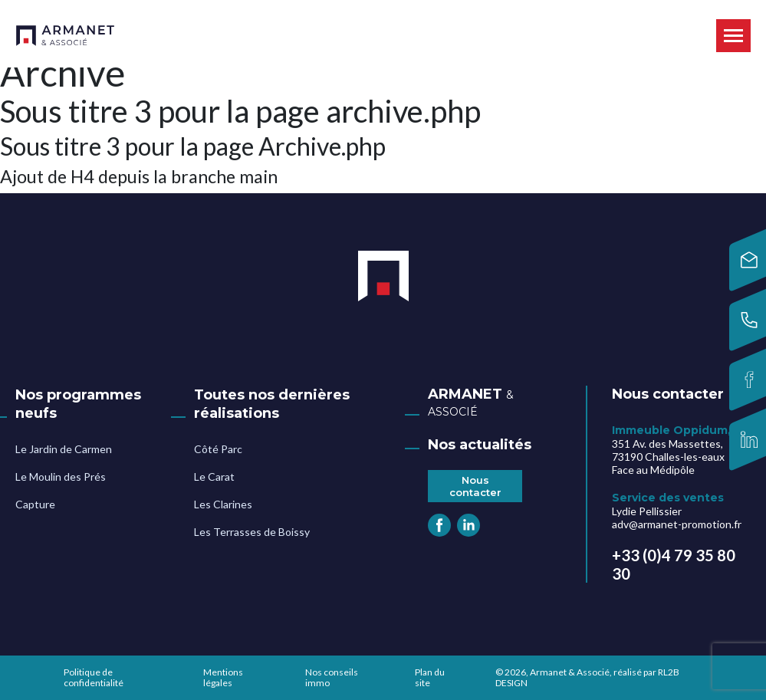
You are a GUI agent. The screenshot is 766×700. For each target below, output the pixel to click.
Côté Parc (218, 449)
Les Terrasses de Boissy (252, 532)
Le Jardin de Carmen (64, 449)
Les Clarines (223, 504)
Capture (35, 504)
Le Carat (214, 477)
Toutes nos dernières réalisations (272, 404)
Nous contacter (475, 486)
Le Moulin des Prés (61, 477)
